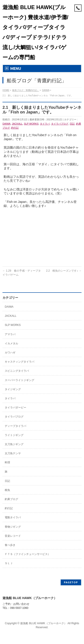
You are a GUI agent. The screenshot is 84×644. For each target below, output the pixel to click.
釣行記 (15, 128)
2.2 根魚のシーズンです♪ (64, 271)
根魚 (7, 490)
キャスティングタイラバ (19, 362)
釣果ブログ (11, 499)
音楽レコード (13, 536)
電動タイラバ (13, 517)
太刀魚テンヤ (13, 453)
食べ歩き (10, 545)
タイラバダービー (15, 408)
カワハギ (10, 353)
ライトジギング (14, 435)
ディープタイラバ (15, 426)
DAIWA (6, 124)
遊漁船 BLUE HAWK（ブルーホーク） (43, 623)
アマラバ (10, 334)
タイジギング (13, 389)
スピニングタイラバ (17, 371)
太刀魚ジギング (14, 444)
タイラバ (45, 124)
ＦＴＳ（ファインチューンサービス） (28, 554)
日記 (72, 124)
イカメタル (11, 343)
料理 (7, 462)
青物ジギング (13, 527)
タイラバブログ (60, 124)
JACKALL (17, 124)
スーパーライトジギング (19, 380)
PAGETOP (71, 582)
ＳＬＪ (9, 563)
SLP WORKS (31, 124)
